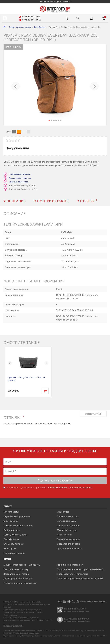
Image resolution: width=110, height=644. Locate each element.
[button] (16, 85)
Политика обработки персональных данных (80, 578)
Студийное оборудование (17, 516)
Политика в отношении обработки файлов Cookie (82, 569)
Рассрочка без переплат (20, 178)
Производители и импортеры (72, 574)
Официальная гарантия (20, 174)
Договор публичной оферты (18, 578)
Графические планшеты (70, 548)
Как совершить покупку (16, 569)
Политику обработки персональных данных (70, 488)
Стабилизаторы (12, 530)
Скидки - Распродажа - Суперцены (22, 565)
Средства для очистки (69, 544)
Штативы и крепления (68, 525)
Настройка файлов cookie (13, 626)
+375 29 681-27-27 (30, 17)
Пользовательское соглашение (20, 583)
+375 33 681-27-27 (30, 20)
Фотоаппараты (11, 512)
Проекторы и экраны (14, 553)
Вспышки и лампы (67, 521)
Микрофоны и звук (67, 530)
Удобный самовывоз (18, 182)
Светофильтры (11, 539)
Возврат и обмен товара (16, 574)
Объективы (63, 512)
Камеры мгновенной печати (18, 525)
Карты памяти (64, 535)
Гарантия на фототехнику (70, 565)
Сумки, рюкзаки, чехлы (16, 535)
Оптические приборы (68, 539)
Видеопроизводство (68, 516)
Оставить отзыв (93, 414)
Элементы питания (13, 544)
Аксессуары (10, 548)
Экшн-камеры (11, 521)
